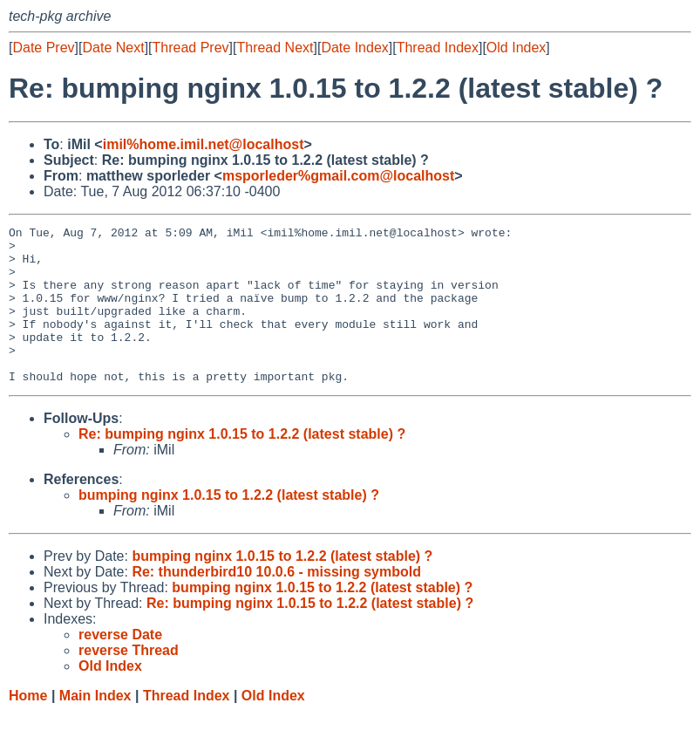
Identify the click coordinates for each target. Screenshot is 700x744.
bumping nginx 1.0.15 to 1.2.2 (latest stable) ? (229, 526)
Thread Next (275, 48)
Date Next (113, 48)
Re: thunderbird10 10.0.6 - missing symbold (276, 603)
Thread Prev (191, 48)
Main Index (95, 727)
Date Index (354, 48)
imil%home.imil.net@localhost (204, 144)
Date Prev (43, 48)
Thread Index (438, 48)
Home (28, 727)
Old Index (516, 48)
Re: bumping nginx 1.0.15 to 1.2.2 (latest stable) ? (242, 465)
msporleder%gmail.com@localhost (338, 176)
